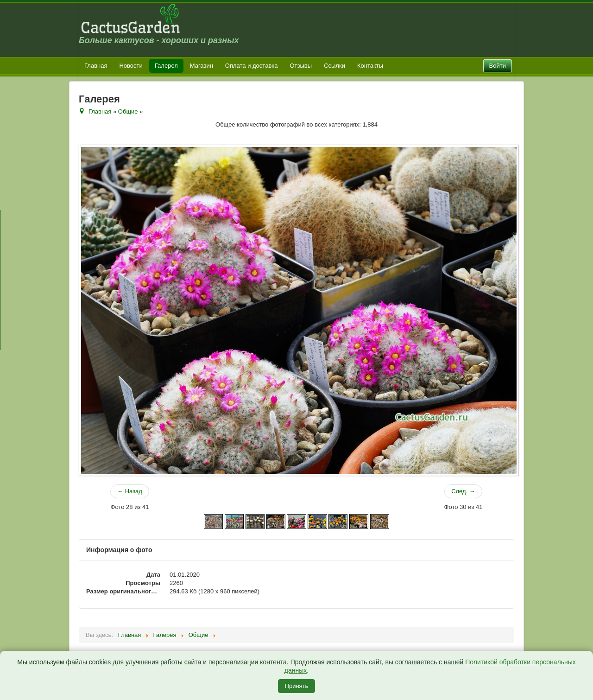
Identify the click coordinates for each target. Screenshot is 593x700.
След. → (463, 491)
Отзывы (301, 66)
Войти (498, 66)
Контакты (370, 66)
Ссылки (334, 66)
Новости (131, 66)
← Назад (130, 491)
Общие (128, 111)
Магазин (202, 66)
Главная (96, 66)
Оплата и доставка (252, 66)
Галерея (166, 66)
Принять (297, 686)
